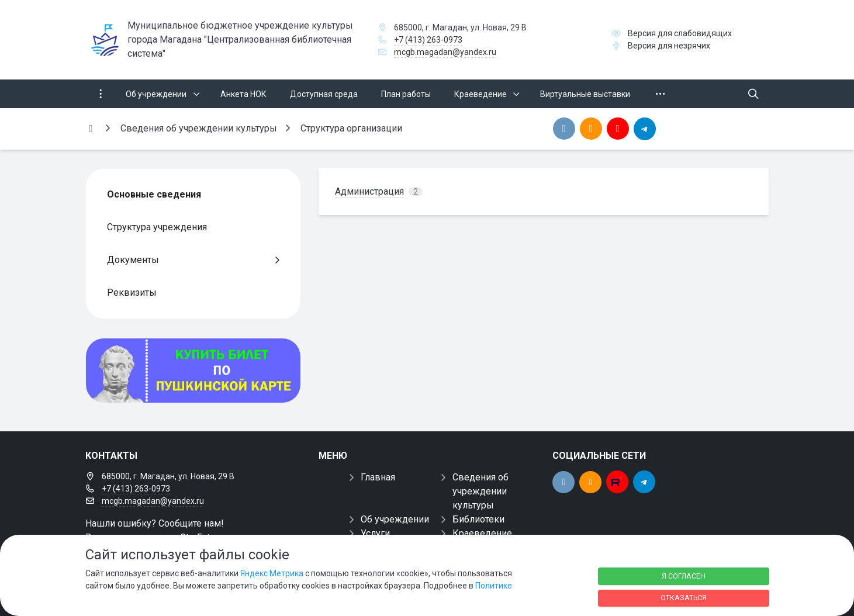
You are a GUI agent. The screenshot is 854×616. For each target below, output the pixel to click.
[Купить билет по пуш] (193, 371)
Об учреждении (395, 519)
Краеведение (482, 533)
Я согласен (684, 576)
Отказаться (684, 598)
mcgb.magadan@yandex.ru (445, 52)
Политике (494, 586)
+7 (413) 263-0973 (428, 40)
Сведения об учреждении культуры (480, 491)
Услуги (375, 533)
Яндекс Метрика (272, 573)
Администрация (369, 191)
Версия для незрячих (669, 46)
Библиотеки (478, 519)
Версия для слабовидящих (680, 33)
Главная (378, 477)
